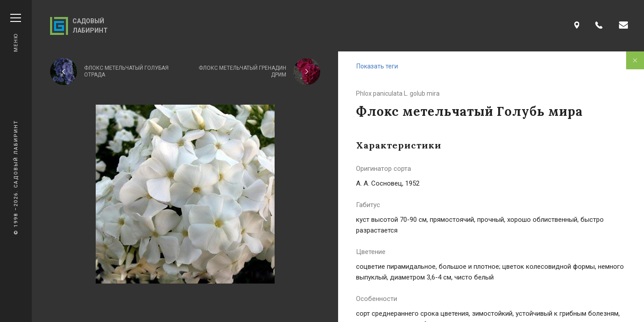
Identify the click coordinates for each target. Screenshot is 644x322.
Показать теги (377, 66)
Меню (16, 33)
